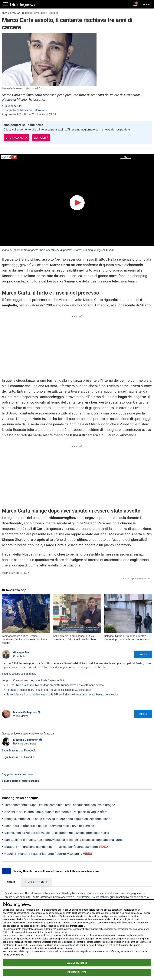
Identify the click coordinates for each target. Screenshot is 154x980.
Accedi (147, 4)
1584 (74, 913)
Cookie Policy (16, 955)
